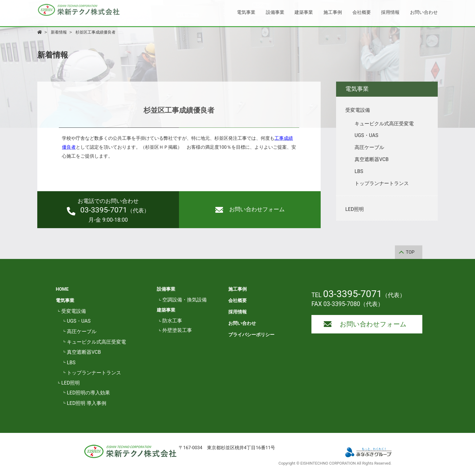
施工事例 (333, 12)
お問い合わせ (424, 12)
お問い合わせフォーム (250, 210)
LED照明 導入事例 (87, 403)
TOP (410, 252)
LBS (71, 363)
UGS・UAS (79, 321)
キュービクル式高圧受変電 (96, 342)
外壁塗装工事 (177, 330)
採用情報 (390, 12)
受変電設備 (74, 311)
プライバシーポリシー (251, 335)
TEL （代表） (358, 295)
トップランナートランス (94, 373)
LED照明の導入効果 (88, 393)
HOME (62, 289)
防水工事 (172, 321)
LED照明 (71, 383)
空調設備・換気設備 (185, 300)
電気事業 (246, 12)
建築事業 (304, 12)
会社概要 (362, 12)
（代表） (108, 210)
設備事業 (275, 12)
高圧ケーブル (82, 331)
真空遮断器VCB (84, 352)
